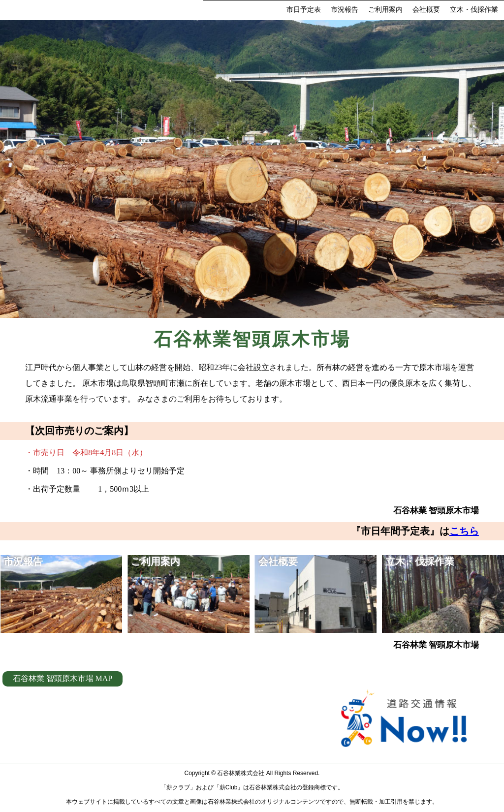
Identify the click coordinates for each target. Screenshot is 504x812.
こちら (464, 531)
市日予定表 (304, 10)
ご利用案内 (385, 10)
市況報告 (345, 10)
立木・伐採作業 (474, 10)
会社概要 (426, 10)
